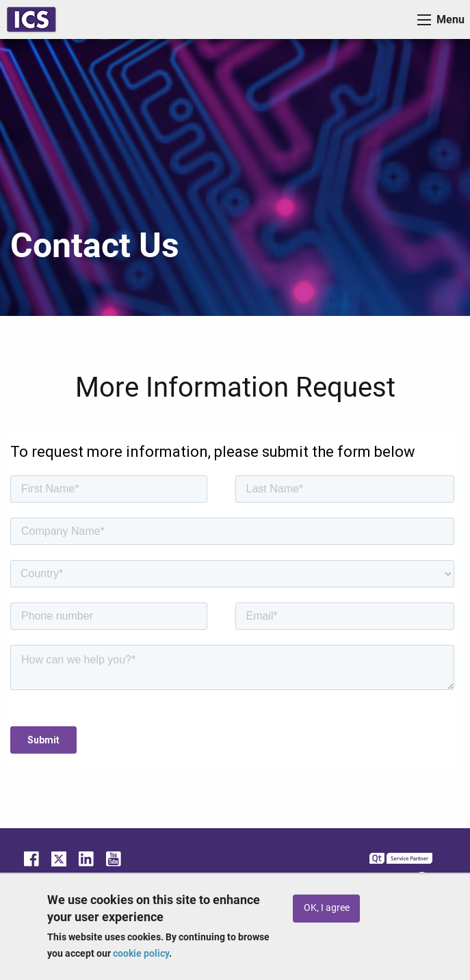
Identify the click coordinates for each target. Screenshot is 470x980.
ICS (31, 19)
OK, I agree (327, 908)
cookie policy (141, 953)
